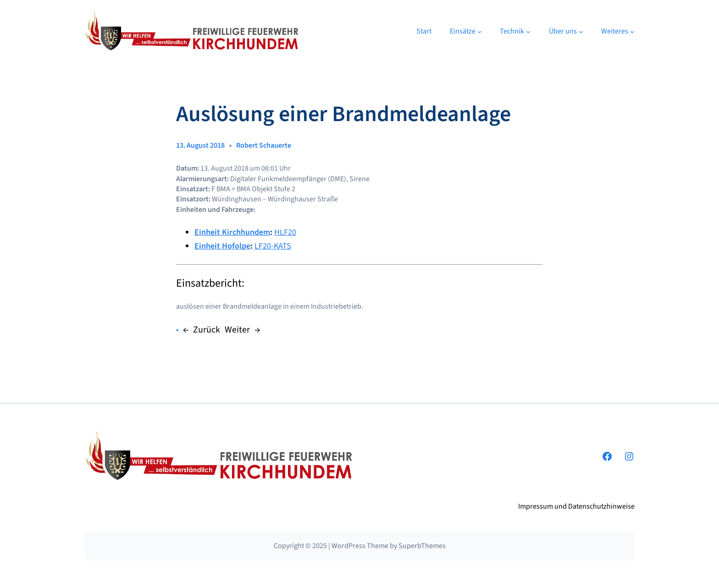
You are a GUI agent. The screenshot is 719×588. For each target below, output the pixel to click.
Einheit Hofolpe (222, 246)
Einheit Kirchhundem (232, 232)
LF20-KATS (273, 246)
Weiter (237, 330)
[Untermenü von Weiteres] (632, 32)
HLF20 (285, 232)
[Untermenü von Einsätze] (480, 32)
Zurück (207, 330)
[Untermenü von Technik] (528, 32)
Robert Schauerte (264, 145)
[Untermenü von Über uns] (581, 32)
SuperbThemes (422, 546)
